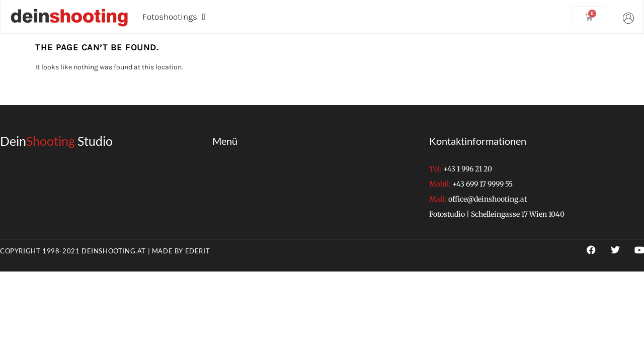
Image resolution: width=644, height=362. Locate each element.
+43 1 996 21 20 (468, 169)
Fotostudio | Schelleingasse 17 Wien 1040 (497, 214)
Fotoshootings (174, 17)
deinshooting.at (114, 251)
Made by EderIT (181, 251)
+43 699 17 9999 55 (482, 184)
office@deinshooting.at (488, 199)
